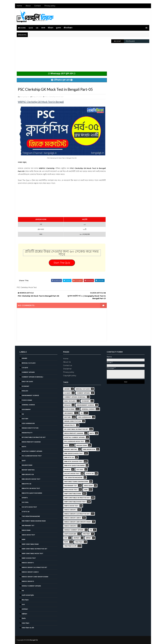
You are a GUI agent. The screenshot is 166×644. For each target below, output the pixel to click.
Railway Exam (27, 465)
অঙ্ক (23, 591)
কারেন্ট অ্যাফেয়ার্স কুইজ (28, 595)
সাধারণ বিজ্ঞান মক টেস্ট (28, 628)
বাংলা (43, 28)
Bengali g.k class (29, 363)
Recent (118, 41)
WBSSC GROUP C (28, 563)
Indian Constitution (30, 428)
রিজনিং (24, 618)
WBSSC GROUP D (28, 581)
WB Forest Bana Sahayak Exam (34, 521)
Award (24, 358)
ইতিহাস (51, 28)
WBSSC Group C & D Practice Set (34, 567)
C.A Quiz (25, 368)
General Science (28, 405)
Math (24, 447)
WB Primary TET (28, 526)
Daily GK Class (27, 382)
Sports (25, 498)
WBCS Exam (26, 530)
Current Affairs (28, 372)
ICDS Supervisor (28, 423)
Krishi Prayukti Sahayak (31, 442)
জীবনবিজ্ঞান (68, 28)
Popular (130, 41)
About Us (67, 362)
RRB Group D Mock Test (31, 479)
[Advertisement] (62, 55)
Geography (26, 409)
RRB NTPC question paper (32, 493)
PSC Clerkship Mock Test (54, 97)
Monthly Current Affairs (32, 451)
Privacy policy (50, 6)
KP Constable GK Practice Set (34, 437)
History (25, 419)
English (25, 391)
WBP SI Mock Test (29, 558)
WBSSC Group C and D (30, 572)
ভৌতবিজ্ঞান (25, 609)
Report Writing (28, 470)
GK (37, 28)
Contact (37, 6)
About (28, 6)
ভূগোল (58, 28)
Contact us (68, 365)
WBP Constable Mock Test (33, 553)
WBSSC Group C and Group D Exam (35, 577)
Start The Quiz (62, 263)
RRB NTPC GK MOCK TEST (31, 488)
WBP (24, 539)
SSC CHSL (25, 502)
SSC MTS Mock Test (29, 507)
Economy (25, 386)
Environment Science (30, 395)
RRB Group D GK (28, 474)
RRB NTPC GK (27, 484)
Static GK (26, 512)
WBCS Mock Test (28, 535)
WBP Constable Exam (30, 544)
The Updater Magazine (31, 516)
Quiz (31, 28)
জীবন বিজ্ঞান (25, 600)
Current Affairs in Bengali (32, 377)
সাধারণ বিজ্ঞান (26, 623)
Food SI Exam (27, 400)
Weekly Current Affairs (31, 586)
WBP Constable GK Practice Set (35, 549)
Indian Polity (27, 433)
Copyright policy (70, 376)
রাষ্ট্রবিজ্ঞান (24, 614)
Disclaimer (67, 369)
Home (19, 6)
